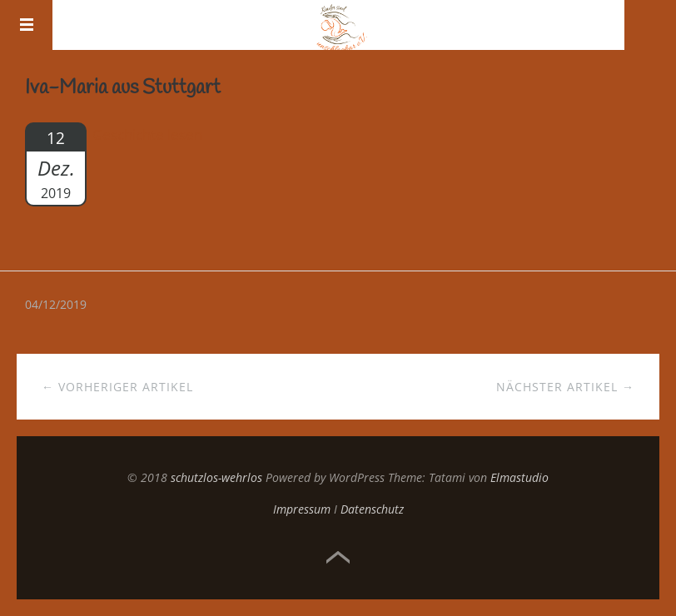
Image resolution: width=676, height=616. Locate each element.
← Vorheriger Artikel (117, 387)
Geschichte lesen (147, 134)
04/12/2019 (56, 304)
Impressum (302, 509)
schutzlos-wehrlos (216, 477)
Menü (27, 25)
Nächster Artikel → (565, 387)
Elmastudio (519, 477)
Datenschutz (372, 509)
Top (338, 558)
